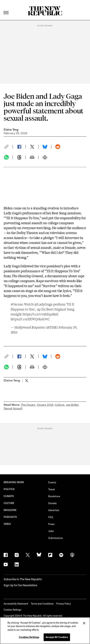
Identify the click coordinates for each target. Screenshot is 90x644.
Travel (51, 489)
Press (51, 524)
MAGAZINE (10, 510)
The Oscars (28, 405)
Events (52, 482)
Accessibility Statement (16, 604)
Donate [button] (52, 503)
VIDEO (7, 524)
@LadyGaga (43, 304)
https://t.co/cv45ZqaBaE (41, 314)
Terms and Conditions (42, 604)
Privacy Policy (64, 604)
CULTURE (9, 503)
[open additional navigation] (6, 8)
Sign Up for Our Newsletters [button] (20, 585)
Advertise (54, 510)
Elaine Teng (11, 130)
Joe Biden (72, 405)
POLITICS (9, 489)
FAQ (51, 517)
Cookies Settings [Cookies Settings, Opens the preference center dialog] (29, 637)
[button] (8, 147)
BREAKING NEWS (14, 482)
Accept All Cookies (57, 637)
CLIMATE (9, 496)
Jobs (51, 531)
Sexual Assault (13, 408)
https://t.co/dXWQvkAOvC (30, 319)
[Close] (84, 623)
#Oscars (17, 304)
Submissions (56, 538)
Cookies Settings (12, 610)
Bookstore (54, 496)
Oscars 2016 (45, 405)
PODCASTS (10, 517)
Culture (60, 405)
